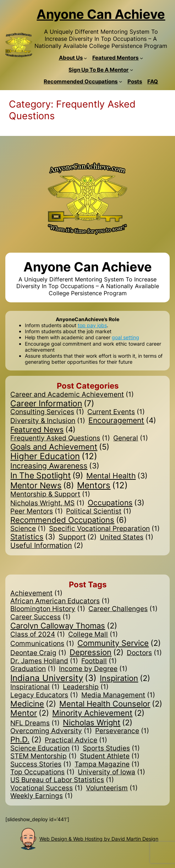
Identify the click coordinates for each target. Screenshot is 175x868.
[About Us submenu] (85, 58)
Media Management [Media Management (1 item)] (118, 695)
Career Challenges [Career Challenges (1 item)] (123, 609)
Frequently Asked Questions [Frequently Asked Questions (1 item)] (60, 438)
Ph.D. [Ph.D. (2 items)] (26, 740)
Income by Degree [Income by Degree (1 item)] (93, 669)
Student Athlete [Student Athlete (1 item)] (110, 756)
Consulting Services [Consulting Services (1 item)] (47, 412)
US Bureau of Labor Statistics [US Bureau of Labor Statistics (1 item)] (62, 780)
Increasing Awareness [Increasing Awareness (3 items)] (55, 466)
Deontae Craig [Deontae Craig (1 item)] (38, 653)
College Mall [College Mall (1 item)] (93, 634)
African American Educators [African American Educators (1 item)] (60, 601)
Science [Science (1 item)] (28, 529)
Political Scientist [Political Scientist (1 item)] (99, 511)
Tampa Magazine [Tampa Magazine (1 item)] (107, 764)
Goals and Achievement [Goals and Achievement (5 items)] (60, 447)
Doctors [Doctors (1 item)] (144, 653)
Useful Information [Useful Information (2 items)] (47, 546)
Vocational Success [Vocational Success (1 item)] (47, 788)
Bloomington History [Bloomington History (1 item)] (48, 609)
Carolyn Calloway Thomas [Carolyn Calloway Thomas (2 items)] (64, 626)
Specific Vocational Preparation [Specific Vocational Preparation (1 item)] (104, 529)
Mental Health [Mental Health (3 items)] (117, 476)
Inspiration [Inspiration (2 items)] (125, 678)
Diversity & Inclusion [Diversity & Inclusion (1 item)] (48, 421)
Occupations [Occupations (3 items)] (116, 503)
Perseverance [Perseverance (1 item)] (122, 731)
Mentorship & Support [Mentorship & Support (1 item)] (50, 494)
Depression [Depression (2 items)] (97, 652)
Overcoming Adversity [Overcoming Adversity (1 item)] (51, 731)
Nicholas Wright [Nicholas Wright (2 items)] (98, 723)
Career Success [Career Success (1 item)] (40, 617)
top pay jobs (92, 325)
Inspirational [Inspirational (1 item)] (35, 687)
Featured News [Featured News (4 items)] (43, 430)
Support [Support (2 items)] (78, 537)
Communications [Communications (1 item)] (42, 644)
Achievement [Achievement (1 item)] (36, 593)
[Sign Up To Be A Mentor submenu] (132, 70)
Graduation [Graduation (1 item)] (33, 669)
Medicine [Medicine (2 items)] (33, 704)
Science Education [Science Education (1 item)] (45, 748)
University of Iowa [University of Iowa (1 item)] (111, 772)
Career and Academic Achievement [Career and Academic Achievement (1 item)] (72, 395)
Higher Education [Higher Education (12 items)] (54, 457)
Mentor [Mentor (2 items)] (30, 713)
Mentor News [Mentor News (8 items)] (42, 486)
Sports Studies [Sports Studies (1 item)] (111, 748)
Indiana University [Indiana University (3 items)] (53, 678)
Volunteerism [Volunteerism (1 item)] (112, 788)
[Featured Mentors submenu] (141, 58)
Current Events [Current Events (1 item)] (116, 412)
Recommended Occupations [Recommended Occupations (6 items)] (69, 520)
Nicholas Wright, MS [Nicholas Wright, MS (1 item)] (47, 503)
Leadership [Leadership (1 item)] (86, 687)
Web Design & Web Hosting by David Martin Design (99, 839)
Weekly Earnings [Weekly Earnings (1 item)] (42, 796)
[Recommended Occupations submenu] (121, 81)
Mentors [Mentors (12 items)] (102, 486)
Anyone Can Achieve (101, 14)
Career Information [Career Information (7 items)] (52, 403)
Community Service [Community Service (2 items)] (119, 643)
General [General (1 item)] (131, 438)
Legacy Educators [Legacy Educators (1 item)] (44, 695)
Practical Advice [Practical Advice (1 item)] (76, 740)
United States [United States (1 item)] (127, 537)
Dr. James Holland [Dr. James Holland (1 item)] (44, 661)
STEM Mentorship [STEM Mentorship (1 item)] (43, 756)
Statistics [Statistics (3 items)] (33, 537)
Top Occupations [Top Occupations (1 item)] (42, 772)
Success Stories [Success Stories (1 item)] (41, 764)
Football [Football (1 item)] (99, 661)
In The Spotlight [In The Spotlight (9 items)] (47, 476)
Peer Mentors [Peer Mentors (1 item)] (37, 511)
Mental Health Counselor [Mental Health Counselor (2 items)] (111, 704)
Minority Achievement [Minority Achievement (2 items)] (98, 713)
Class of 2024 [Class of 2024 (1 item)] (38, 634)
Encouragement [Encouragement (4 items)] (122, 421)
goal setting (125, 337)
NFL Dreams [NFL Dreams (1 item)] (35, 723)
